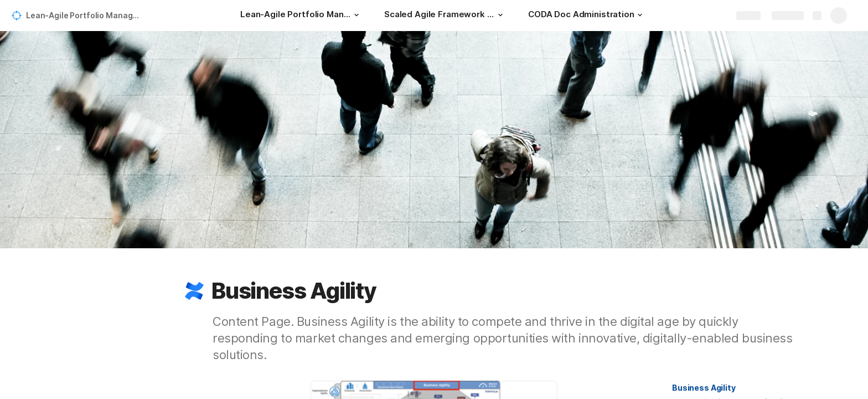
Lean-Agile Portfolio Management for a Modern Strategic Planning (85, 15)
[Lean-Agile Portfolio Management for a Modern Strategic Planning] (301, 16)
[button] (356, 15)
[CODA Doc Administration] (587, 16)
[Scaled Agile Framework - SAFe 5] (445, 16)
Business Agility (704, 388)
